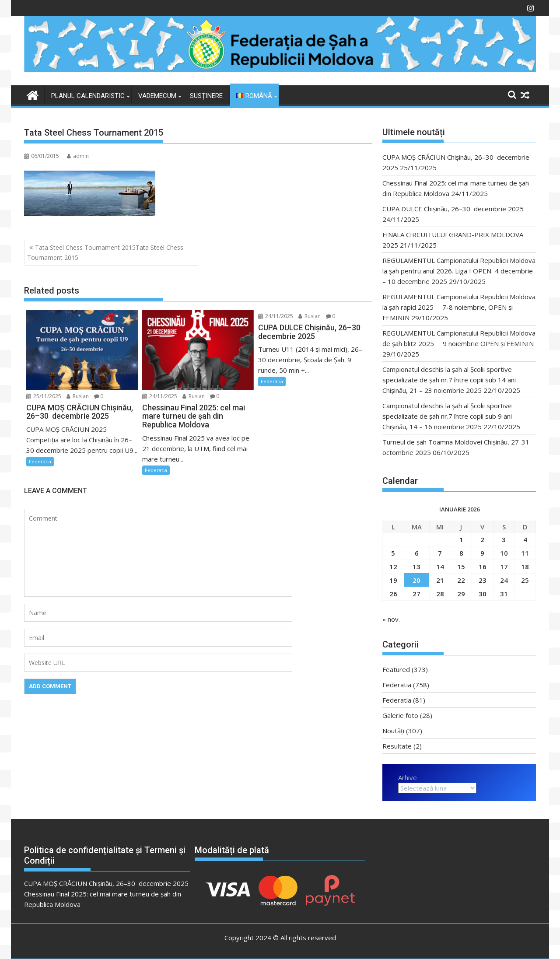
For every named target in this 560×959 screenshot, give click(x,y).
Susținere (206, 96)
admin (78, 156)
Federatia (40, 461)
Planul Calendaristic (88, 96)
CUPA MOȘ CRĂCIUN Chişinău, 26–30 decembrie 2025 (106, 883)
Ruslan (78, 396)
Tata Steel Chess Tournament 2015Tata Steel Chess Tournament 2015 (105, 252)
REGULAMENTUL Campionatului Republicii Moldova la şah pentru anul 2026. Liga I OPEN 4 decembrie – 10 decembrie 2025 (459, 271)
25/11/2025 (44, 396)
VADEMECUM (157, 96)
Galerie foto (400, 715)
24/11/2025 (160, 396)
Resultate (397, 746)
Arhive (408, 777)
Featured (396, 669)
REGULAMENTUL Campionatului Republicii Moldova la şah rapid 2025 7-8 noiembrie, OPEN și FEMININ (459, 307)
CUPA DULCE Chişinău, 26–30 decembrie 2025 (453, 209)
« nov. (391, 619)
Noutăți (393, 731)
